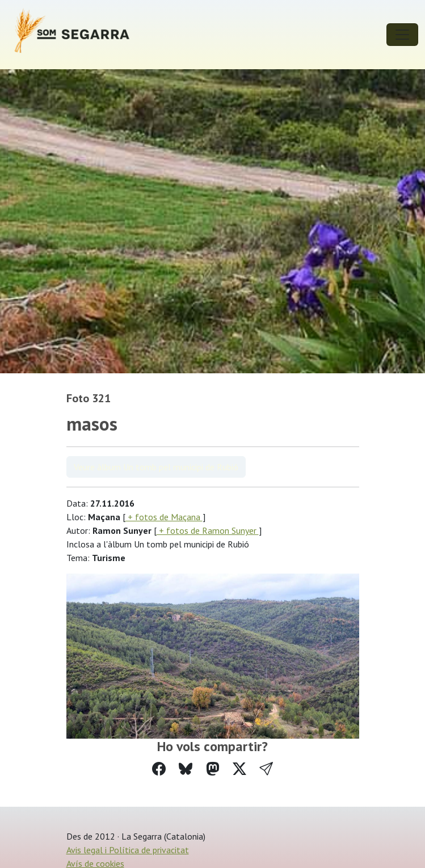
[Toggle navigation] (402, 35)
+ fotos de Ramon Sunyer (208, 530)
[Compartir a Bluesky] (186, 769)
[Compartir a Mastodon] (213, 769)
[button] (266, 769)
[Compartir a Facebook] (159, 769)
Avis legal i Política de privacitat (128, 850)
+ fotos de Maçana (164, 517)
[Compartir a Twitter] (239, 769)
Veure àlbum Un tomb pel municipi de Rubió (156, 467)
